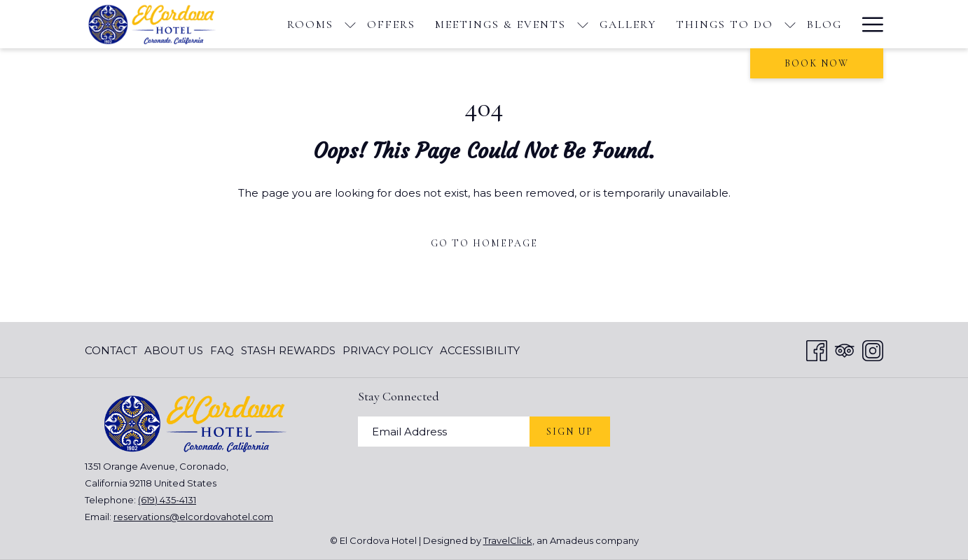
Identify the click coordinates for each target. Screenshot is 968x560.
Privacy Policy (388, 350)
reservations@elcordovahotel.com (193, 517)
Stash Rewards (288, 350)
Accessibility (480, 350)
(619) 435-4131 (167, 500)
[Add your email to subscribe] (444, 432)
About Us (174, 350)
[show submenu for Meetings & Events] (583, 24)
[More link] (867, 24)
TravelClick (508, 540)
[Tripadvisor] (845, 349)
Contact (111, 350)
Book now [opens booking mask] (817, 63)
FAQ (222, 350)
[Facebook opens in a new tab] (817, 349)
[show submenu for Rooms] (350, 24)
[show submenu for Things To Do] (790, 24)
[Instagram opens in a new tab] (873, 349)
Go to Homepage (484, 243)
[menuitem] (310, 24)
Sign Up (570, 432)
